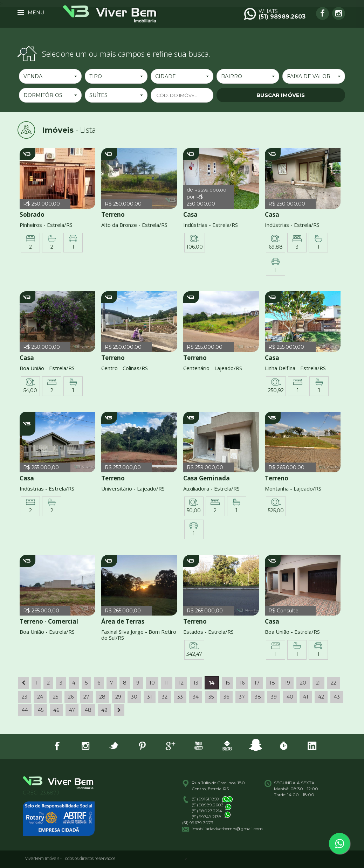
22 (334, 683)
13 (196, 683)
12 (181, 683)
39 (274, 697)
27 (86, 697)
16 (242, 683)
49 (104, 710)
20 (303, 683)
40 (290, 697)
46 (56, 710)
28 (102, 697)
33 (180, 697)
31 (150, 697)
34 (196, 697)
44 (25, 710)
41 (306, 697)
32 (165, 697)
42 (321, 697)
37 (242, 697)
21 (318, 683)
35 (211, 697)
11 (167, 683)
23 (25, 697)
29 (118, 697)
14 (212, 683)
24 (40, 697)
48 (88, 710)
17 (257, 683)
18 (272, 683)
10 (152, 683)
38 (258, 697)
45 (41, 710)
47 (72, 710)
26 (71, 697)
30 (134, 697)
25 (56, 697)
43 (337, 697)
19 (287, 683)
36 (226, 697)
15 (228, 683)
